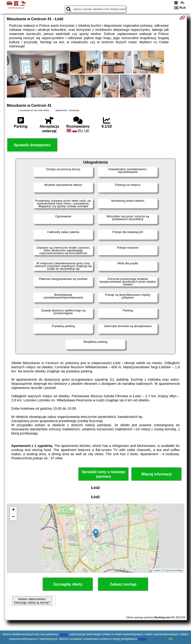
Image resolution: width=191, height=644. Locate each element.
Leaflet (157, 570)
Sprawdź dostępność (32, 145)
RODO (143, 639)
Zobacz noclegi (123, 584)
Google (64, 634)
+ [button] (13, 510)
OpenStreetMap (174, 570)
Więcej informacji (157, 474)
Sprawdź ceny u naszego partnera (104, 474)
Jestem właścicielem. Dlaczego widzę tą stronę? (32, 601)
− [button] (13, 517)
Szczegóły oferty (68, 584)
